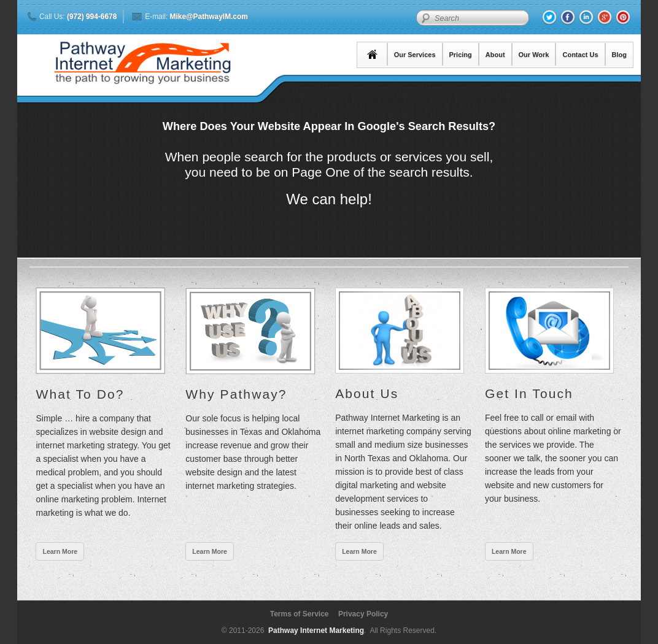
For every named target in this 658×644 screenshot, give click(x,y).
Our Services (415, 55)
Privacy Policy (363, 614)
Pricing (461, 55)
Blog (619, 55)
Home (373, 54)
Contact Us (580, 55)
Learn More (60, 551)
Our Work (534, 55)
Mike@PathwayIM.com (209, 17)
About (495, 55)
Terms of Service (300, 614)
